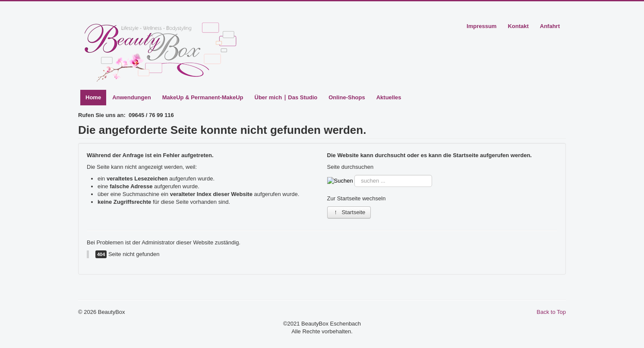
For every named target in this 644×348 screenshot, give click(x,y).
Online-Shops (347, 97)
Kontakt (518, 26)
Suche (353, 175)
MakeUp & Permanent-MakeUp (203, 97)
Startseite (349, 212)
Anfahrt (550, 26)
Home (93, 97)
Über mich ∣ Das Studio (286, 97)
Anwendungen (132, 97)
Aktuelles (389, 97)
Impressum (481, 26)
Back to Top (551, 312)
